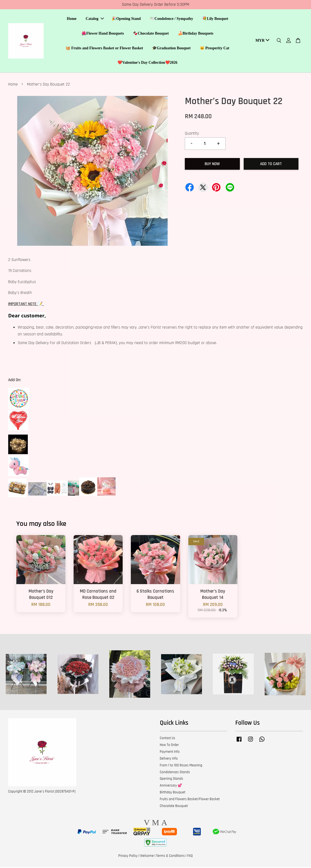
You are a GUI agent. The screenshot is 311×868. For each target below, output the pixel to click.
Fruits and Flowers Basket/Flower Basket (190, 800)
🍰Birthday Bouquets (196, 34)
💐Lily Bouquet (215, 19)
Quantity (192, 134)
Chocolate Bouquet (174, 807)
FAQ (190, 857)
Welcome (147, 857)
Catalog (95, 19)
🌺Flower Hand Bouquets (103, 34)
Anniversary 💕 (171, 786)
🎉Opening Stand (126, 19)
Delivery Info (169, 759)
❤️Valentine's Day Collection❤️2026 (147, 63)
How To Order (169, 746)
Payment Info (170, 752)
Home (72, 19)
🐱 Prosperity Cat (215, 48)
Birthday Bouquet (173, 793)
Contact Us (167, 739)
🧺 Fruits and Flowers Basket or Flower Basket (104, 48)
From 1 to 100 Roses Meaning (181, 766)
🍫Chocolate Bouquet (151, 34)
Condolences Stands (175, 773)
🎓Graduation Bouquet (171, 48)
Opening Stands (171, 780)
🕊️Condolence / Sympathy (172, 19)
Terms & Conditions (170, 857)
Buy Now (212, 165)
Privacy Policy (128, 857)
